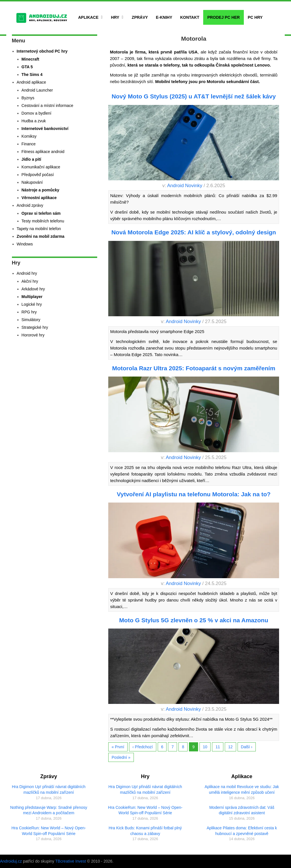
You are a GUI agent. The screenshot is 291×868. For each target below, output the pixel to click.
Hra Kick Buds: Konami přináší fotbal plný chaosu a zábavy (145, 831)
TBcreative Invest (70, 861)
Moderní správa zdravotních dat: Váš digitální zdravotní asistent (242, 810)
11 (218, 747)
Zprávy (140, 17)
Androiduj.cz (11, 861)
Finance (29, 144)
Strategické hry (35, 327)
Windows (25, 244)
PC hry (255, 17)
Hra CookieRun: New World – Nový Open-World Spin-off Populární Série (49, 831)
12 (230, 747)
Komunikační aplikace (41, 167)
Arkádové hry (33, 289)
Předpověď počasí (38, 175)
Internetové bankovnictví (45, 129)
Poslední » (121, 757)
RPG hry (29, 312)
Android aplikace (32, 82)
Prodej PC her (223, 17)
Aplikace (88, 17)
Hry (115, 17)
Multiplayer (32, 297)
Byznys (28, 98)
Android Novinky (185, 186)
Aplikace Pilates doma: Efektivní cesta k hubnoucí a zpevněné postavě (242, 831)
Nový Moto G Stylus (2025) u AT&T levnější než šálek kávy (194, 96)
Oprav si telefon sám (41, 213)
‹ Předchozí (143, 747)
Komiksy (29, 136)
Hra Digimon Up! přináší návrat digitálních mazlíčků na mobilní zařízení (49, 790)
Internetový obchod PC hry (42, 51)
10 (205, 747)
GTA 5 (27, 67)
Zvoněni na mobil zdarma (41, 236)
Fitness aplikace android (43, 152)
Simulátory (31, 320)
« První (118, 747)
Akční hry (30, 281)
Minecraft (30, 59)
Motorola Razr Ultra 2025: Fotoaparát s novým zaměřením (194, 368)
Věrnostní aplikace (39, 198)
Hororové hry (33, 335)
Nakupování (32, 182)
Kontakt (190, 17)
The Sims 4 (32, 75)
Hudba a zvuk (34, 121)
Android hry (27, 273)
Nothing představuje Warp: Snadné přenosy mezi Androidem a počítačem (49, 810)
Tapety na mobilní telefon (39, 229)
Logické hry (32, 304)
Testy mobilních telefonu (43, 221)
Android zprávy (30, 205)
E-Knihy (164, 17)
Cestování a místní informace (47, 106)
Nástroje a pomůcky (40, 190)
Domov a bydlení (37, 113)
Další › (247, 747)
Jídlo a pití (31, 159)
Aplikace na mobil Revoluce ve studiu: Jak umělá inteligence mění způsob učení (242, 790)
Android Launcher (37, 90)
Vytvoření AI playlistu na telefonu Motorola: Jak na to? (194, 494)
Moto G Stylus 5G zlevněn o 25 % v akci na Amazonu (194, 620)
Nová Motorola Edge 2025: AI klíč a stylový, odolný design (194, 232)
